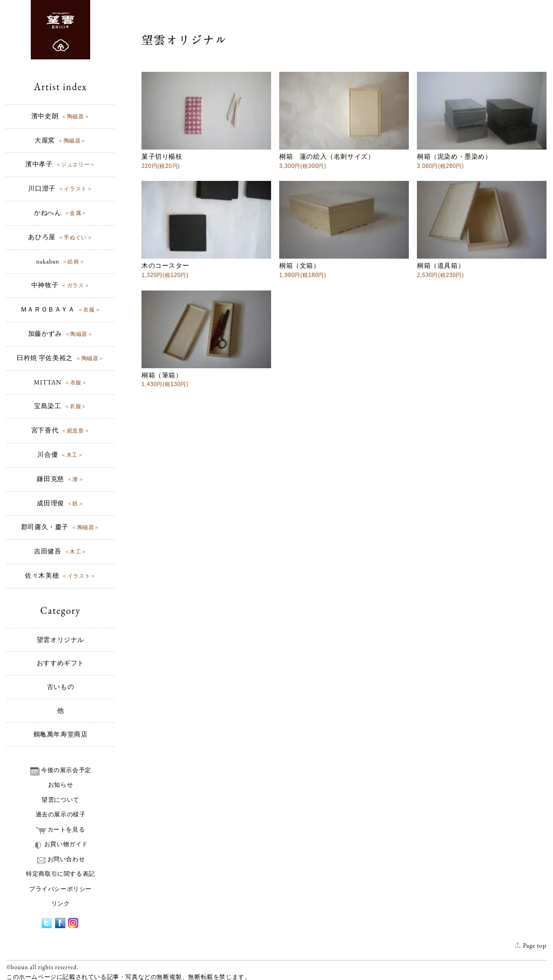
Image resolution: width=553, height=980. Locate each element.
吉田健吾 (60, 551)
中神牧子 (60, 285)
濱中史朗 (60, 116)
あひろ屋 (60, 237)
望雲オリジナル (60, 640)
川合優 (60, 455)
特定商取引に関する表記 (60, 874)
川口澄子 (60, 188)
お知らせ (60, 785)
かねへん (60, 213)
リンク (61, 903)
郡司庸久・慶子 (60, 527)
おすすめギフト (60, 663)
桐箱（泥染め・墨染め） (482, 156)
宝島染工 (60, 406)
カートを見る (61, 829)
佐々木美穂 (60, 576)
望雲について (60, 800)
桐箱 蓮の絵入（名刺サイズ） (344, 156)
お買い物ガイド (60, 844)
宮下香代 (60, 430)
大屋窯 (60, 140)
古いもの (60, 687)
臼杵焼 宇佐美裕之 (60, 358)
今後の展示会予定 (60, 770)
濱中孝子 (60, 164)
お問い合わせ (61, 859)
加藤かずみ (61, 334)
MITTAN (61, 382)
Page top (531, 945)
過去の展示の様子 (61, 814)
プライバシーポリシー (60, 889)
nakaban (60, 261)
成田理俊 (60, 503)
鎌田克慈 (60, 479)
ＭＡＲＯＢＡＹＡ (60, 309)
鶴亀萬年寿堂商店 (61, 734)
